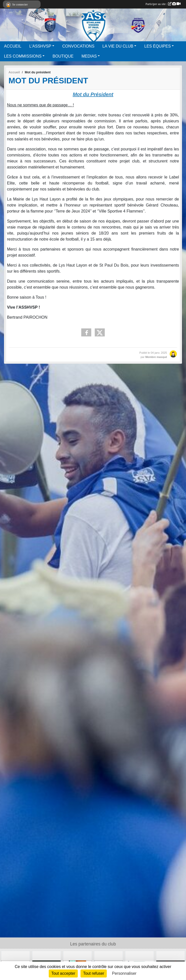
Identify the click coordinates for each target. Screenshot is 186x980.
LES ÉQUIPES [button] (157, 46)
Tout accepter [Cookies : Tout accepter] (63, 973)
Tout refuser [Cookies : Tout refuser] (93, 973)
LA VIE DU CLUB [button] (118, 46)
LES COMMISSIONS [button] (23, 56)
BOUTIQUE (63, 56)
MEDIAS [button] (89, 56)
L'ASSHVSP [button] (40, 46)
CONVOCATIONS (78, 46)
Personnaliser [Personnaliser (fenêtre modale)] (124, 973)
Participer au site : (163, 4)
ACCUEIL (13, 46)
